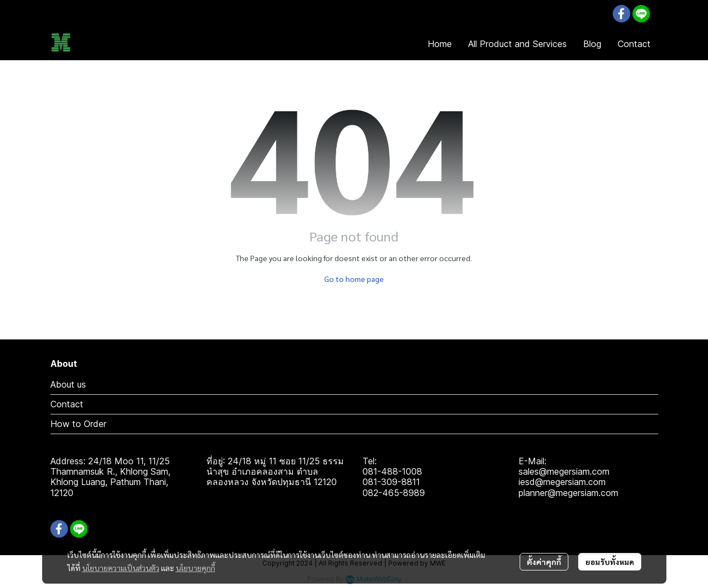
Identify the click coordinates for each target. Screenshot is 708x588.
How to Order (78, 424)
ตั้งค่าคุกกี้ (544, 562)
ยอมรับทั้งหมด (610, 562)
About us (68, 384)
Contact (67, 404)
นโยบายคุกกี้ (195, 568)
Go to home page (354, 279)
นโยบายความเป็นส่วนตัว (121, 568)
